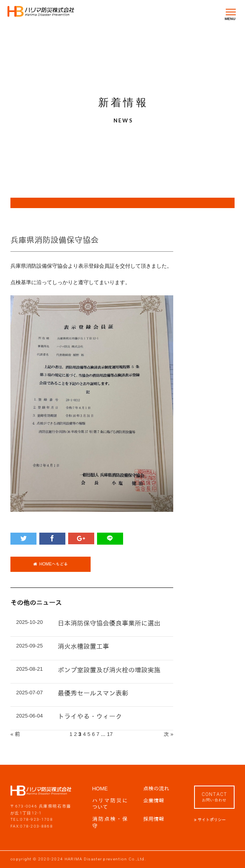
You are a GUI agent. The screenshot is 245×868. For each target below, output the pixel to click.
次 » (168, 734)
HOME (100, 789)
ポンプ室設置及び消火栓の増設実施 (109, 670)
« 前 (15, 734)
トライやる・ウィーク (90, 717)
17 (110, 734)
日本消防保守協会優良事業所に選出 (109, 623)
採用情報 (154, 819)
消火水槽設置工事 (83, 646)
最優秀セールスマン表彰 (93, 693)
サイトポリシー (211, 820)
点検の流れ (156, 789)
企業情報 (154, 801)
